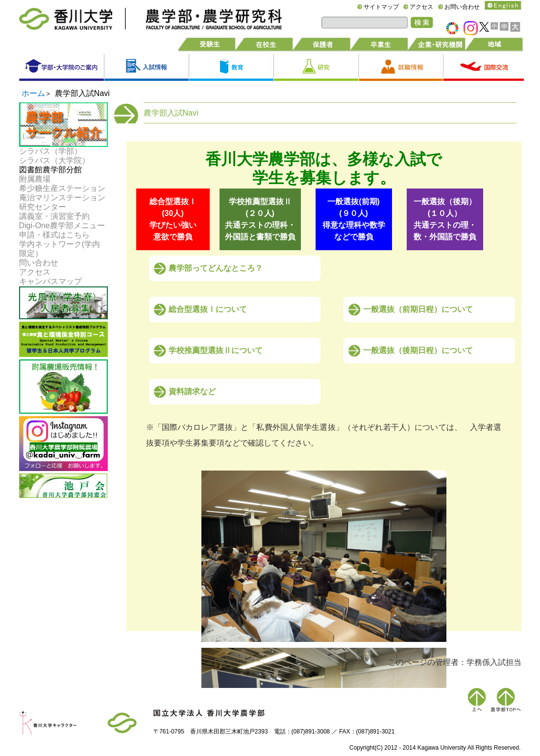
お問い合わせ (462, 7)
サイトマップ (381, 7)
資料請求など (192, 391)
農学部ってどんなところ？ (216, 268)
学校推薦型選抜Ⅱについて (216, 350)
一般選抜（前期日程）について (418, 309)
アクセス (421, 7)
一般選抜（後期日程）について (418, 350)
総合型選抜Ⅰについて (208, 309)
